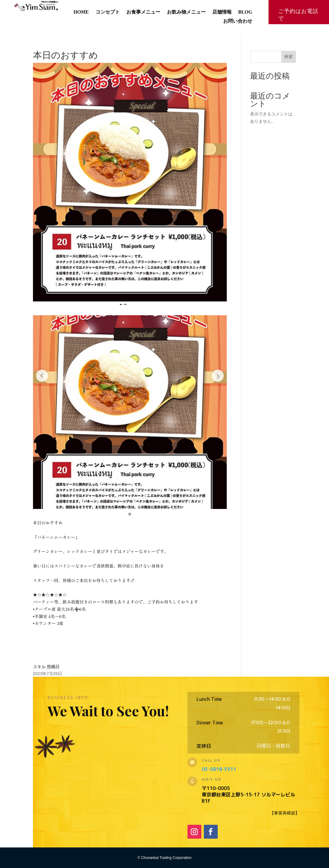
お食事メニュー (143, 12)
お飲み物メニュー (186, 12)
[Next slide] (218, 376)
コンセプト (108, 12)
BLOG (245, 12)
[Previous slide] (42, 376)
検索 (288, 57)
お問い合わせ (238, 21)
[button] (130, 514)
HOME (81, 12)
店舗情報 (222, 12)
